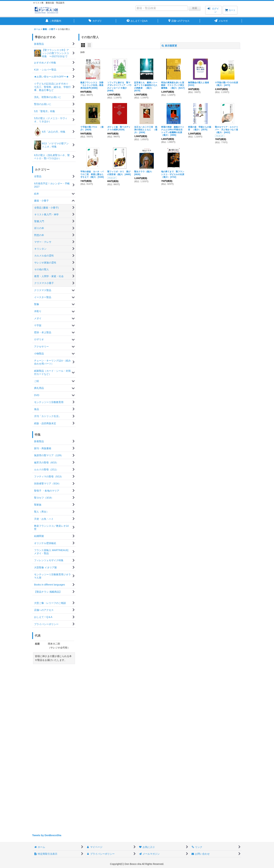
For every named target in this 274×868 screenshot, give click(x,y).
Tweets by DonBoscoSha (47, 835)
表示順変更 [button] (169, 46)
